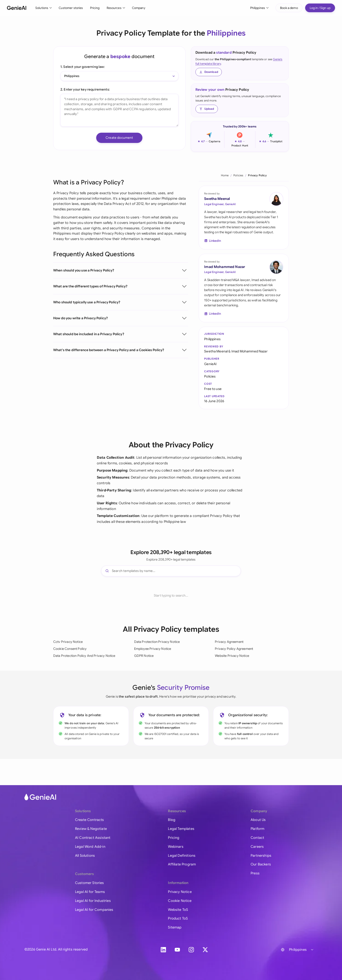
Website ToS (178, 910)
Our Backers (261, 864)
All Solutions (85, 856)
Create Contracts (90, 820)
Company (139, 8)
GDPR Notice (144, 656)
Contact (257, 838)
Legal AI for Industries (93, 901)
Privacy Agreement (229, 642)
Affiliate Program (182, 864)
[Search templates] (171, 571)
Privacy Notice (180, 892)
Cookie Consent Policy (70, 649)
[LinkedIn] (163, 950)
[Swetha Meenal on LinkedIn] (276, 199)
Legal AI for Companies (94, 910)
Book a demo (289, 8)
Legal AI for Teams (90, 892)
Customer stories (71, 8)
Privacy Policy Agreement (234, 649)
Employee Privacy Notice (153, 649)
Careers (257, 847)
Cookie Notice (180, 901)
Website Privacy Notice (232, 656)
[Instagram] (191, 950)
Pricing (95, 8)
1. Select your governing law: (83, 67)
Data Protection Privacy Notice (157, 642)
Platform (257, 829)
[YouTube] (177, 950)
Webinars (176, 847)
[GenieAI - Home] (17, 8)
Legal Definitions (182, 856)
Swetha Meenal (217, 199)
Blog (172, 820)
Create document (119, 138)
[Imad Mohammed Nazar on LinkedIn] (276, 267)
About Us (258, 820)
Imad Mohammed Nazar (225, 267)
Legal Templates (181, 829)
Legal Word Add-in (90, 847)
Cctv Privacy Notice (68, 642)
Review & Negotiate (91, 829)
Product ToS (178, 918)
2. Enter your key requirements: (85, 89)
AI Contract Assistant (93, 838)
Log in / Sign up (320, 8)
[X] (205, 950)
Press (255, 873)
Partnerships (261, 856)
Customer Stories (90, 883)
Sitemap (175, 927)
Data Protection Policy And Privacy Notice (84, 656)
